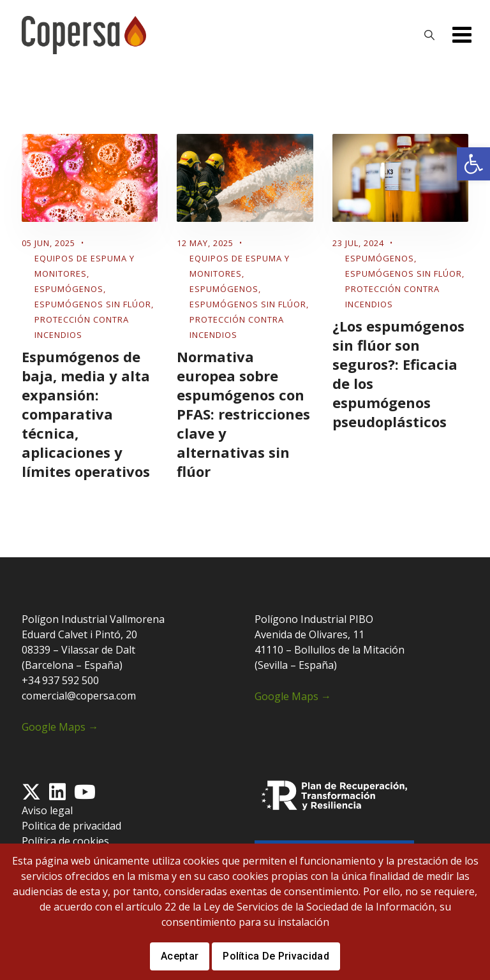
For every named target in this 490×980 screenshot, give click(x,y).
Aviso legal (47, 810)
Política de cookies (65, 841)
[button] (473, 164)
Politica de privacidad (71, 826)
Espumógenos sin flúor (93, 304)
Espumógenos (69, 289)
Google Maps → (60, 727)
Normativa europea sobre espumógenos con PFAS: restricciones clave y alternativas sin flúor (243, 414)
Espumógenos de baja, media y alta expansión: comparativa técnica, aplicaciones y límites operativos (86, 414)
